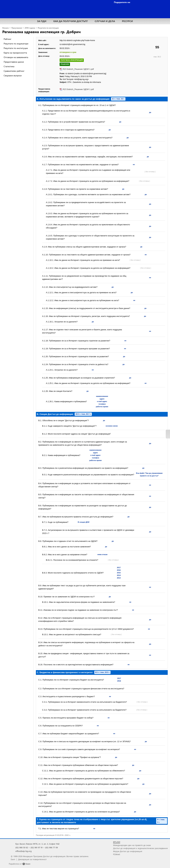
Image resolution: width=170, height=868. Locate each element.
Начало (5, 28)
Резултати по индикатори (16, 44)
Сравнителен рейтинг (14, 71)
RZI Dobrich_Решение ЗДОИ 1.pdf (78, 69)
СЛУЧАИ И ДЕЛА (105, 21)
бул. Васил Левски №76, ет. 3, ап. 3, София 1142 (37, 844)
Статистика (9, 66)
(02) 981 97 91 (37, 847)
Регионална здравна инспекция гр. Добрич (41, 32)
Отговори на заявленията (16, 57)
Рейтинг (7, 39)
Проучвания (17, 28)
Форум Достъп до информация (128, 851)
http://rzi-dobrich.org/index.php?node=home (77, 40)
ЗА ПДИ (42, 21)
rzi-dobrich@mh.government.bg (72, 44)
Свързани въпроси (13, 75)
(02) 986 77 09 (51, 847)
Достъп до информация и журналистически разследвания (140, 848)
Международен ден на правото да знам (132, 845)
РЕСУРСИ (127, 21)
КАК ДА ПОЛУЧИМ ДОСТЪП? (71, 21)
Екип (13, 859)
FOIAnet (117, 854)
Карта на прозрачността (15, 53)
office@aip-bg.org (23, 851)
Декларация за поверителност (32, 859)
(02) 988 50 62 (22, 847)
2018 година (30, 28)
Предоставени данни (14, 62)
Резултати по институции (48, 28)
